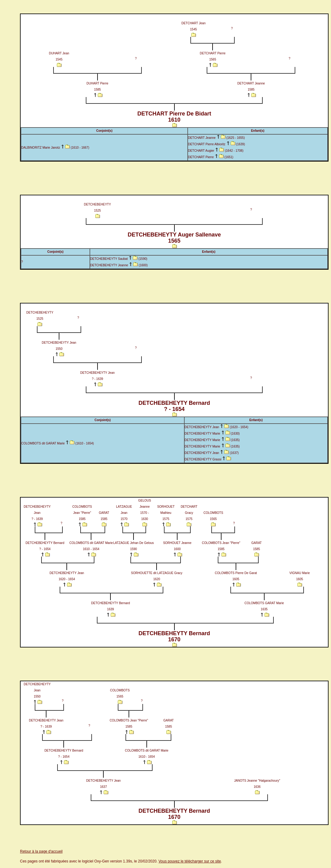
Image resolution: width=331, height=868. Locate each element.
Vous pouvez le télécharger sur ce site (190, 861)
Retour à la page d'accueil (41, 851)
